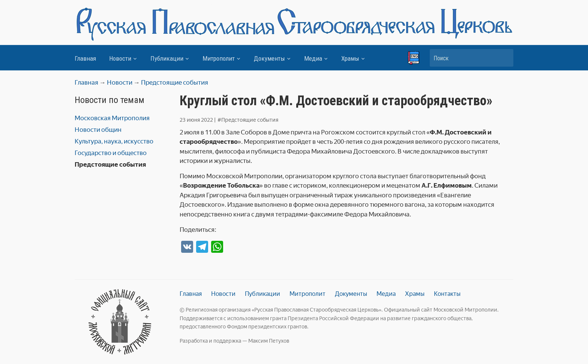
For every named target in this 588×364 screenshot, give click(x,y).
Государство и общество (111, 153)
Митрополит (219, 58)
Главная (85, 58)
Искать (504, 58)
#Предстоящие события (248, 120)
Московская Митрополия (112, 118)
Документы (269, 58)
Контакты (447, 294)
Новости (120, 58)
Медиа (313, 58)
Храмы (350, 58)
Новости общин (98, 130)
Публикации (167, 58)
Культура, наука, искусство (114, 141)
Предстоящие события (110, 164)
